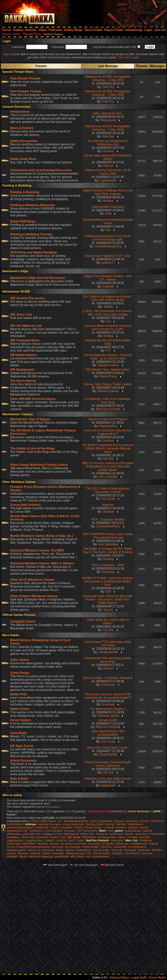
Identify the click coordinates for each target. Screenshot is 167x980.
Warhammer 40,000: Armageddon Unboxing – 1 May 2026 (108, 78)
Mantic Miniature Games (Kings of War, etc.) (42, 536)
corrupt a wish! (108, 720)
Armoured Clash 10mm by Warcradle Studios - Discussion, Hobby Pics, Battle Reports (108, 599)
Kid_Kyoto (108, 499)
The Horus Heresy (23, 381)
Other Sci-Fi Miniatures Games (32, 580)
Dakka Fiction (20, 709)
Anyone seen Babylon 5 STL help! (108, 256)
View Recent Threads (25, 78)
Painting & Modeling (25, 192)
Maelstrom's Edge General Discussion (38, 278)
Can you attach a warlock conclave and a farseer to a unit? (108, 327)
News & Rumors (22, 128)
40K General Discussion (27, 298)
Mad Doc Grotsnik (108, 409)
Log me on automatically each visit (114, 47)
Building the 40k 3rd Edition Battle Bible (108, 342)
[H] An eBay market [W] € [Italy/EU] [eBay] (108, 157)
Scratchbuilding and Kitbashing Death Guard (108, 221)
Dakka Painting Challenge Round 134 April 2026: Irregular (108, 192)
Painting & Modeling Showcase (32, 205)
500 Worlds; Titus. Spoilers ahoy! (108, 370)
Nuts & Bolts (19, 779)
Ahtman (108, 668)
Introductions (20, 112)
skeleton (108, 512)
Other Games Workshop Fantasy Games (39, 465)
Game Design (20, 673)
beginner (108, 505)
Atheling (108, 559)
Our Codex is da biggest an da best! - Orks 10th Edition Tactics (108, 298)
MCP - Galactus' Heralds (108, 519)
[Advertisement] (116, 12)
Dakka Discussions (24, 141)
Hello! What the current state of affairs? (108, 621)
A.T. (108, 351)
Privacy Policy (119, 977)
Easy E (108, 610)
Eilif (108, 592)
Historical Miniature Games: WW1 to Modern (42, 563)
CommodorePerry (108, 526)
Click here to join (128, 57)
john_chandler (108, 477)
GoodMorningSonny (108, 246)
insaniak (108, 286)
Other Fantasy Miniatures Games (34, 596)
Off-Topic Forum (22, 746)
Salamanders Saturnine (108, 207)
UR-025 (108, 459)
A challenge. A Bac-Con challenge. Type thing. (108, 401)
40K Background (22, 370)
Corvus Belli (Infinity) (25, 505)
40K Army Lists (21, 314)
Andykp (108, 336)
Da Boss (108, 151)
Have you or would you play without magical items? (108, 432)
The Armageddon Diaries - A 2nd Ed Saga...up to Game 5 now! (108, 357)
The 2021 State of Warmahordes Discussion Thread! (108, 490)
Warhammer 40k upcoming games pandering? (108, 660)
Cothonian (108, 685)
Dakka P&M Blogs (23, 221)
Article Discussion (23, 761)
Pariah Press (108, 376)
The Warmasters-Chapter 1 (108, 709)
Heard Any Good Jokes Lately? (108, 748)
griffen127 (108, 263)
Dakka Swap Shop (23, 159)
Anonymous (52, 807)
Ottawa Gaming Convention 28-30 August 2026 (108, 172)
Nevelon (108, 201)
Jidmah (108, 307)
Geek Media (18, 733)
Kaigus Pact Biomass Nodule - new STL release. (108, 278)
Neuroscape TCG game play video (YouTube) (108, 643)
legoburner (108, 785)
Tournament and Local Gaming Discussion (41, 170)
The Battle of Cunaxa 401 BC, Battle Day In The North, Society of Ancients (108, 550)
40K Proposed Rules (25, 340)
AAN (108, 214)
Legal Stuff (139, 977)
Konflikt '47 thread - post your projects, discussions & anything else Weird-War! (108, 581)
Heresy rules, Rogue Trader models (108, 384)
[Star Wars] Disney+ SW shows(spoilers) (108, 733)
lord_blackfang (108, 544)
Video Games (20, 660)
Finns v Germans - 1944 (108, 565)
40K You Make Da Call (26, 326)
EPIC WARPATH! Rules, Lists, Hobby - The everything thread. (108, 536)
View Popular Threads (26, 91)
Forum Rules (157, 977)
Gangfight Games (23, 621)
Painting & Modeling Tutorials (31, 234)
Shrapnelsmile (108, 652)
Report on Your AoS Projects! (108, 419)
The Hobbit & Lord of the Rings (32, 448)
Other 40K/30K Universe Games (33, 399)
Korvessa (108, 572)
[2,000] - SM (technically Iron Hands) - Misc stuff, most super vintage (108, 313)
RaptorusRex (108, 426)
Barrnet (108, 166)
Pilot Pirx (108, 87)
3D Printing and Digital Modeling (33, 252)
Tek (108, 230)
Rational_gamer (108, 716)
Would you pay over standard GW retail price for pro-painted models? (108, 696)
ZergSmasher (108, 754)
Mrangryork (108, 120)
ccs (108, 321)
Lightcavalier (108, 180)
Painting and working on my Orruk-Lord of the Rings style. (108, 238)
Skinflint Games (108, 365)
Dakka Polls (19, 694)
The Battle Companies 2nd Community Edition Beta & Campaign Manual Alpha (108, 448)
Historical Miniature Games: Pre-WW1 (37, 550)
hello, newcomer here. (108, 113)
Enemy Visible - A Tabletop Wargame (108, 678)
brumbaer (108, 704)
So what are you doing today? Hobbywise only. (108, 143)
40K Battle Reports (24, 355)
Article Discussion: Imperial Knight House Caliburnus (108, 764)
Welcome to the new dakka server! (108, 779)
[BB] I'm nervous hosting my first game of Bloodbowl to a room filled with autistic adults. (108, 466)
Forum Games (20, 720)
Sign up (8, 54)
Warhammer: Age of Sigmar (30, 419)
